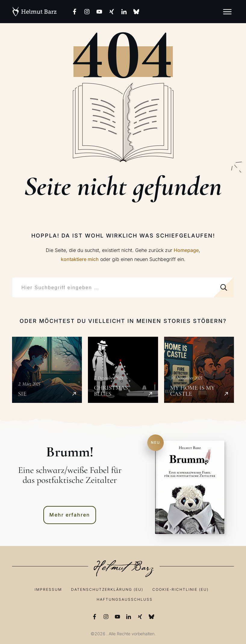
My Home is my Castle (199, 370)
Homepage (186, 250)
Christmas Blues (123, 370)
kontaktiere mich (80, 259)
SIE (47, 370)
